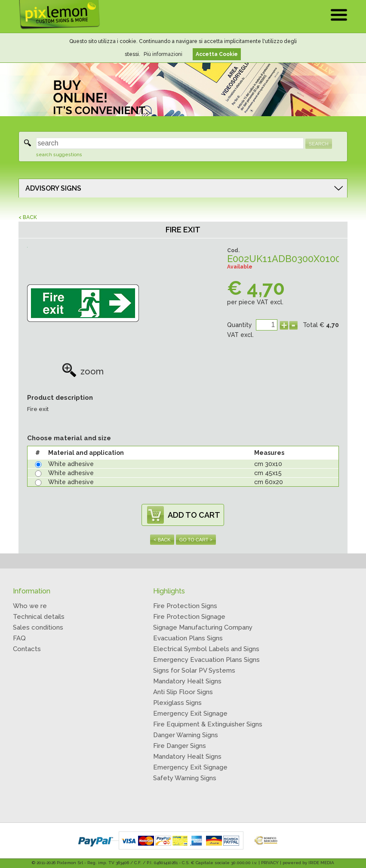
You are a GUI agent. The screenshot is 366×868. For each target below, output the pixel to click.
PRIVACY (270, 863)
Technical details (39, 617)
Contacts (27, 649)
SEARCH (319, 144)
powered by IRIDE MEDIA (308, 863)
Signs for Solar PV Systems (194, 670)
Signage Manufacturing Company (203, 627)
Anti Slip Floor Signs (183, 692)
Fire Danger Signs (180, 746)
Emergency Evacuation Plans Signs (206, 660)
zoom (83, 371)
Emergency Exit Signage (190, 714)
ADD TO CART (194, 515)
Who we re (30, 606)
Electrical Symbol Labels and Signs (206, 649)
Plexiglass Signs (177, 703)
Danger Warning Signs (186, 735)
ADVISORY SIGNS (53, 188)
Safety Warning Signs (185, 778)
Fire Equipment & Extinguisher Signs (208, 724)
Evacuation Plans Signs (188, 638)
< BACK (28, 217)
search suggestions (59, 155)
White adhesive (71, 464)
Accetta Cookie (217, 54)
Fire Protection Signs (185, 606)
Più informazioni (163, 54)
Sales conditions (38, 627)
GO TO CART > (196, 540)
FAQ (19, 638)
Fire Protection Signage (189, 617)
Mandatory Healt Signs (187, 681)
